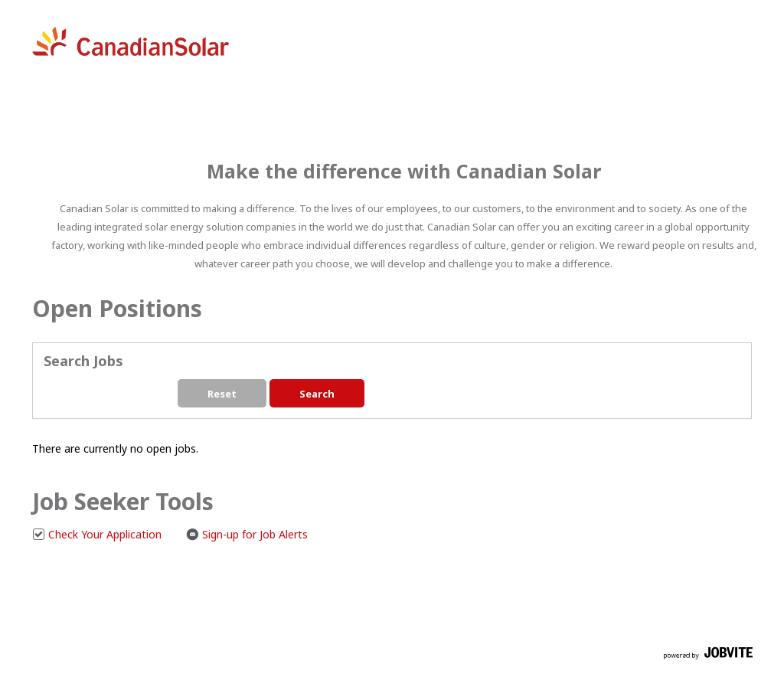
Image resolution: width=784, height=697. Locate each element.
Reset (222, 394)
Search (317, 394)
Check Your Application (97, 534)
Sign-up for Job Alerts (247, 534)
